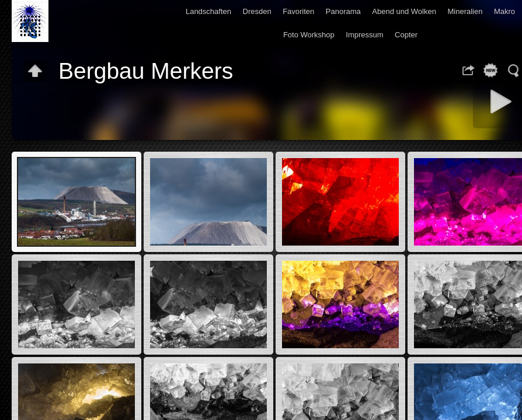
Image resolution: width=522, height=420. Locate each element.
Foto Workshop (309, 35)
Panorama (343, 11)
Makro (504, 11)
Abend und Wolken (404, 11)
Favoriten (298, 11)
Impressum (364, 35)
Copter (406, 35)
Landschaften (208, 11)
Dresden (257, 11)
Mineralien (465, 11)
